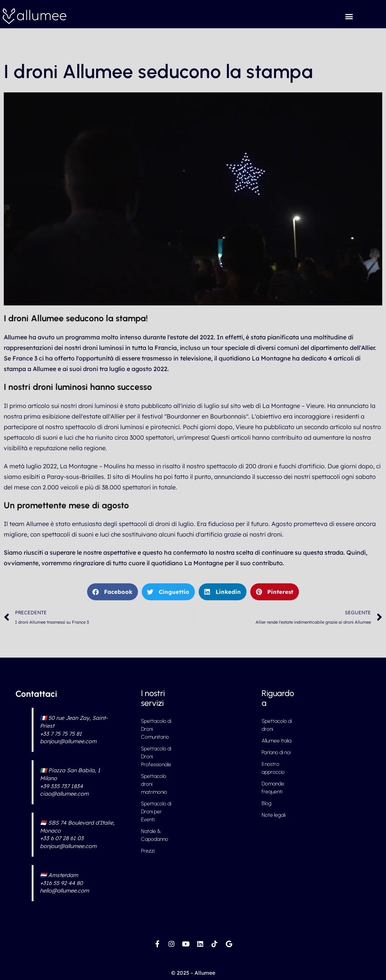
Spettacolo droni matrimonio (154, 784)
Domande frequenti (273, 788)
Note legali (273, 815)
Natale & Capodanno (155, 835)
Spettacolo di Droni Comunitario (156, 729)
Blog (267, 803)
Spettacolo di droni (277, 725)
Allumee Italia (276, 741)
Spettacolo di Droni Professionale (156, 757)
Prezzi (148, 851)
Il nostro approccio (273, 768)
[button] (349, 16)
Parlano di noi (276, 752)
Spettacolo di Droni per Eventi (156, 812)
